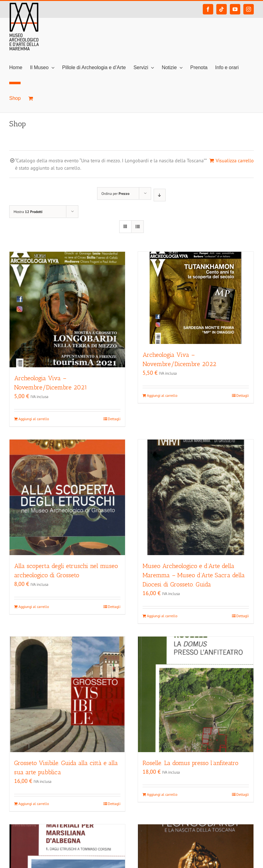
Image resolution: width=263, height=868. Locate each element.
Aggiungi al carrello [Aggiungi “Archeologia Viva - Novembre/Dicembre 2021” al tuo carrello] (34, 419)
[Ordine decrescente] (160, 195)
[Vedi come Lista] (137, 227)
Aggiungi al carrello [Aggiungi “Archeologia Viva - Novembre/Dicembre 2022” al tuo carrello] (162, 395)
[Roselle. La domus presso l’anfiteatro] (196, 694)
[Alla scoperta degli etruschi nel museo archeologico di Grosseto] (67, 497)
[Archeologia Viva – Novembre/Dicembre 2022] (196, 298)
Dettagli (114, 419)
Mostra (28, 212)
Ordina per (115, 193)
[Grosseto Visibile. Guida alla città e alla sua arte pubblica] (67, 694)
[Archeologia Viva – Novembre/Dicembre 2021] (67, 310)
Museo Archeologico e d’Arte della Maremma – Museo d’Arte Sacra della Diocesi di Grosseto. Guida (194, 575)
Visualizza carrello (235, 160)
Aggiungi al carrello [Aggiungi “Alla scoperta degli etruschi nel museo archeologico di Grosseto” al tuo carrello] (34, 607)
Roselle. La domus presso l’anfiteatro (190, 763)
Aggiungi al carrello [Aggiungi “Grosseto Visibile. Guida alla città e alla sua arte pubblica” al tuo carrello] (34, 804)
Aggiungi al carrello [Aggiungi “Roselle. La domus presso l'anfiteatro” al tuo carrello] (162, 794)
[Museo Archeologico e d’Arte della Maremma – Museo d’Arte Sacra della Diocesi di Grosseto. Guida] (196, 497)
